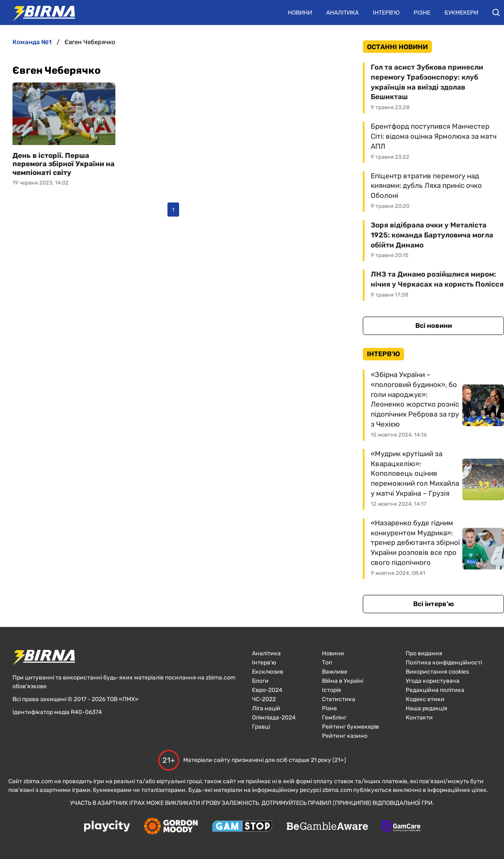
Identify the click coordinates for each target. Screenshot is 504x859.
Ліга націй (266, 708)
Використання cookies (437, 672)
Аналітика (342, 13)
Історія (332, 690)
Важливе (335, 672)
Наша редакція (427, 708)
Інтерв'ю (386, 13)
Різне (422, 13)
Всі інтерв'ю (434, 604)
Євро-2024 (267, 690)
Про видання (424, 653)
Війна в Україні (343, 681)
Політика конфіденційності (444, 663)
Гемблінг (334, 718)
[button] (496, 12)
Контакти (419, 718)
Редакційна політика (435, 690)
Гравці (261, 727)
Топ (327, 663)
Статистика (339, 699)
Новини (300, 13)
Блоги (260, 681)
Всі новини (434, 326)
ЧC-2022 (264, 699)
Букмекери (461, 13)
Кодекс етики (425, 699)
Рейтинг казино (345, 736)
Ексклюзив (268, 672)
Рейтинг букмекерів (351, 727)
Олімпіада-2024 (274, 718)
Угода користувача (433, 681)
